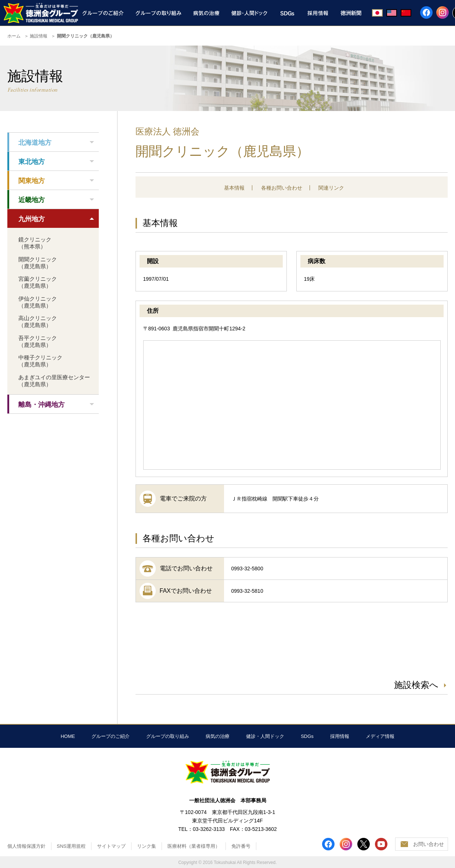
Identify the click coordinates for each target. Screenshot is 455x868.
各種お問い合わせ (282, 188)
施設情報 (39, 36)
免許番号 (241, 846)
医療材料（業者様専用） (194, 846)
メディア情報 (380, 736)
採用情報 (340, 736)
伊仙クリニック (38, 302)
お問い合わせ (429, 844)
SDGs (307, 736)
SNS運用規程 (71, 846)
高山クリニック (38, 322)
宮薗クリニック (38, 282)
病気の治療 (218, 736)
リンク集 (147, 846)
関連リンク (331, 188)
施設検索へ (416, 685)
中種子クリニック (40, 361)
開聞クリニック (38, 263)
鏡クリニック (35, 243)
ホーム (14, 36)
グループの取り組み (168, 736)
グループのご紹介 (111, 736)
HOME (68, 736)
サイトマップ (111, 846)
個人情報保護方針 (26, 846)
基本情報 (234, 188)
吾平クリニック (38, 341)
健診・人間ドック (265, 736)
